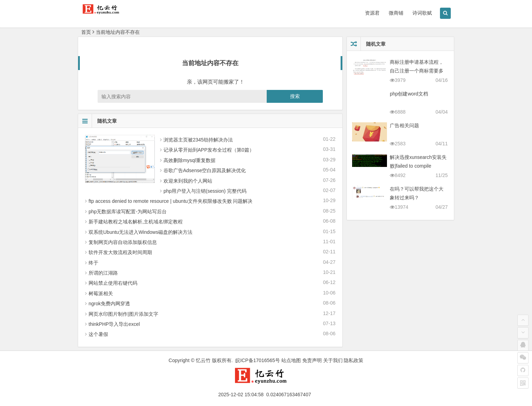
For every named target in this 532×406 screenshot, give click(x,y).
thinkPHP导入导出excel (114, 324)
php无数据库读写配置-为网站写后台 (128, 212)
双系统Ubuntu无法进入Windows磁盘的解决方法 (140, 232)
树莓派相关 (101, 293)
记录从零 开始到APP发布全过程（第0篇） (209, 150)
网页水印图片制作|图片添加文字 (123, 314)
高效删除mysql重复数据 (189, 160)
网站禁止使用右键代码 (113, 283)
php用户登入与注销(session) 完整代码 (205, 191)
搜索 (295, 96)
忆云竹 (203, 360)
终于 (93, 263)
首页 (86, 32)
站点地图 (291, 360)
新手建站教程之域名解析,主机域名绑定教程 (136, 222)
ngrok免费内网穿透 (109, 304)
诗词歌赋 (422, 13)
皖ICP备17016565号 (258, 360)
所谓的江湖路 (103, 273)
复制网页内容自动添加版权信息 (123, 242)
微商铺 (396, 13)
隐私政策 (354, 360)
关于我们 (333, 360)
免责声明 (312, 360)
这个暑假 (98, 334)
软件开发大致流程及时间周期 (120, 252)
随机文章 (97, 121)
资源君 (372, 13)
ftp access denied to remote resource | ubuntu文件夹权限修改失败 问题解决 (170, 201)
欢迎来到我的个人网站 (188, 181)
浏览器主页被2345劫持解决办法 (198, 140)
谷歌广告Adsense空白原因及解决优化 (205, 170)
